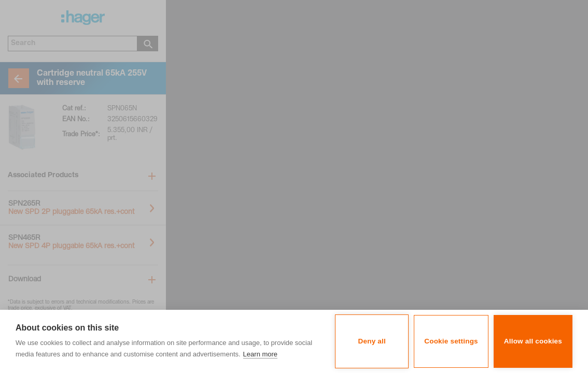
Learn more (260, 354)
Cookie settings (451, 341)
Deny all (372, 341)
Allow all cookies (533, 341)
